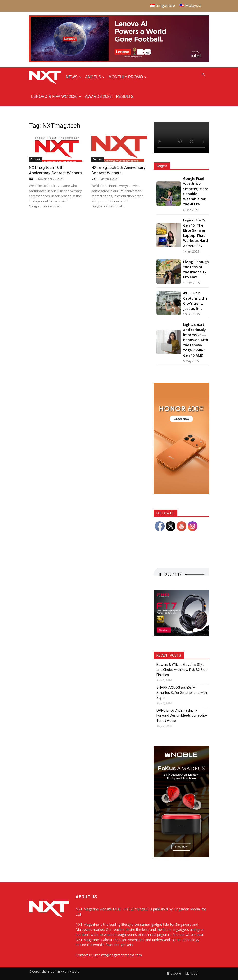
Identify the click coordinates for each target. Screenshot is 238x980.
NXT (32, 179)
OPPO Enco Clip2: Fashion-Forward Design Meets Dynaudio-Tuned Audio (182, 715)
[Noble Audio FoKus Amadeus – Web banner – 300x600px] (181, 856)
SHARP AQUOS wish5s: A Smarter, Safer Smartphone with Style (182, 693)
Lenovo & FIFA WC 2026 (56, 96)
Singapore (174, 974)
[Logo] (46, 77)
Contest (35, 159)
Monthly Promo (128, 77)
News (74, 77)
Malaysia (191, 974)
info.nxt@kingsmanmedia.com (118, 955)
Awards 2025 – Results (109, 96)
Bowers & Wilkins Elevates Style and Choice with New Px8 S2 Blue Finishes (182, 670)
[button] (203, 75)
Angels (95, 77)
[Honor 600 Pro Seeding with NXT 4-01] (181, 493)
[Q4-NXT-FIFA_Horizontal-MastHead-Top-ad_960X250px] (119, 61)
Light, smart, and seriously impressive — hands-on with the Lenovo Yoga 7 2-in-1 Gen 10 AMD (196, 340)
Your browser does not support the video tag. (181, 137)
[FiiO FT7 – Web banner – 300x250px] (181, 635)
